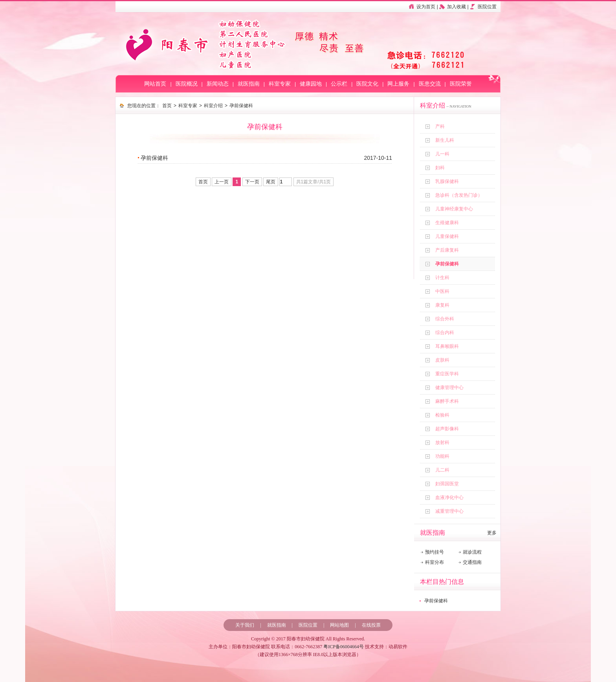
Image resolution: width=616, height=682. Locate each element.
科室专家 (280, 84)
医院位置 (487, 7)
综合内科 (445, 333)
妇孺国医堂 (447, 484)
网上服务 (398, 84)
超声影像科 (447, 429)
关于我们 (245, 625)
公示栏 (339, 84)
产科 (440, 126)
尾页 (271, 182)
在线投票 (371, 625)
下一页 (252, 182)
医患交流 (430, 84)
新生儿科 (445, 140)
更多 (492, 533)
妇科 (440, 168)
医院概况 (187, 84)
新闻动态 (218, 84)
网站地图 (339, 625)
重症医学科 (447, 374)
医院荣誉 (461, 84)
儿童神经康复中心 (454, 209)
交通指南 (472, 562)
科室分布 (434, 562)
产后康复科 (447, 250)
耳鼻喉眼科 (447, 346)
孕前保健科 (447, 264)
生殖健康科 (447, 223)
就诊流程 (472, 552)
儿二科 (442, 470)
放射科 (442, 442)
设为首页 (426, 7)
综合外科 (445, 319)
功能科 (442, 456)
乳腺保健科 (447, 181)
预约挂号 (434, 552)
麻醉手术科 (447, 401)
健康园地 (311, 84)
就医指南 (249, 84)
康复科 (442, 305)
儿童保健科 (447, 236)
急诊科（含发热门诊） (459, 195)
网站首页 (155, 84)
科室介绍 (213, 106)
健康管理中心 (449, 388)
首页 (167, 106)
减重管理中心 (449, 511)
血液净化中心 (449, 497)
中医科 (442, 291)
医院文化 (367, 84)
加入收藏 (456, 7)
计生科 (442, 278)
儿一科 (442, 154)
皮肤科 (442, 360)
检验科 (442, 415)
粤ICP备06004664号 (344, 647)
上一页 (222, 182)
